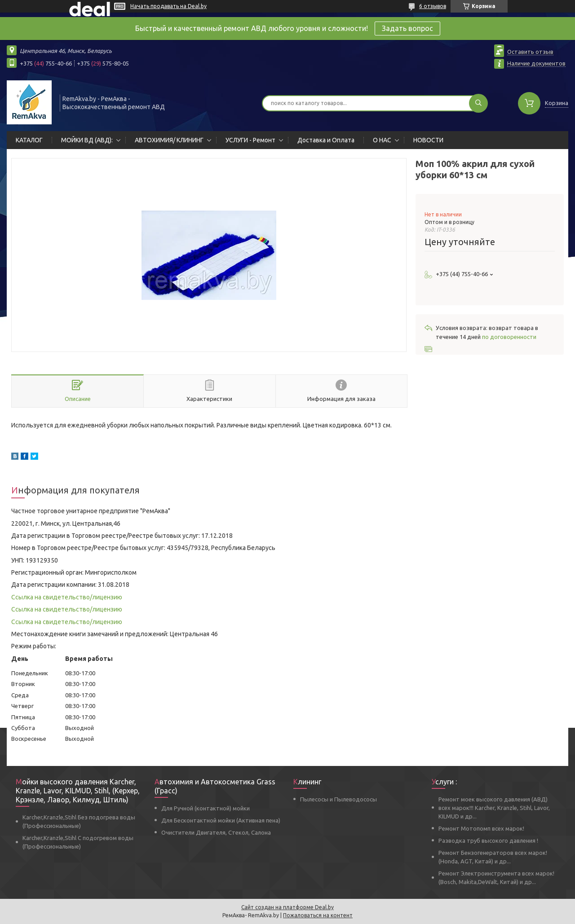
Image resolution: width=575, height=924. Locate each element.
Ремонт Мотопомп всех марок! (481, 828)
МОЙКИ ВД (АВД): (87, 140)
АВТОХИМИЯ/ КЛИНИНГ (169, 140)
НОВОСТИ (428, 140)
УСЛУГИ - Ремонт (250, 140)
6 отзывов (433, 6)
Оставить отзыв (530, 52)
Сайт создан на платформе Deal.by (287, 907)
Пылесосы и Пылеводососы (338, 799)
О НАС (382, 140)
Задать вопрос (407, 28)
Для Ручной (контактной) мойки (206, 808)
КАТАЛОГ (29, 140)
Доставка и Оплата (326, 140)
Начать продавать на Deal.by (168, 6)
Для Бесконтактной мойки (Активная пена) (221, 820)
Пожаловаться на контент (318, 915)
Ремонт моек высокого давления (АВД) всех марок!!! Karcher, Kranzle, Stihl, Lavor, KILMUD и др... (494, 808)
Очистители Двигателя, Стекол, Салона (216, 832)
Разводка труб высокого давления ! (488, 840)
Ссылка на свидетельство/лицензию (67, 597)
